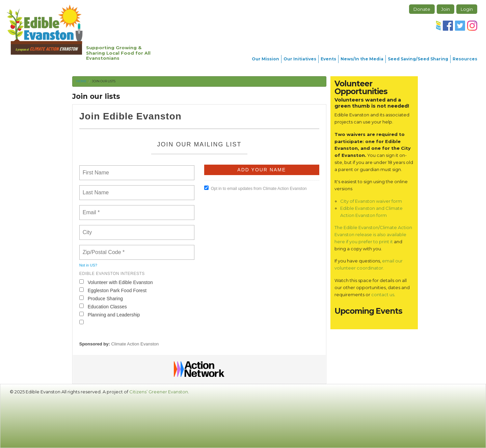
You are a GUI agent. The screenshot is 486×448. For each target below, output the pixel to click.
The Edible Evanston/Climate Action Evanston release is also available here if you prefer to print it (373, 234)
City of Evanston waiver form (371, 201)
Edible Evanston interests (112, 274)
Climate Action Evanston (135, 344)
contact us (383, 295)
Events (328, 59)
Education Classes (103, 306)
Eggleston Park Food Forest (113, 290)
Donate (422, 9)
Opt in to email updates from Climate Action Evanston (255, 188)
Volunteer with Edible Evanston (116, 282)
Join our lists (104, 81)
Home (81, 81)
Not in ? (88, 265)
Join (446, 9)
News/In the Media (362, 59)
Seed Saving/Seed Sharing (418, 59)
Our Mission (265, 59)
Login (467, 9)
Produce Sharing (101, 298)
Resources (465, 59)
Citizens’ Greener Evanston (159, 392)
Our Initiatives (300, 59)
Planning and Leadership (110, 315)
